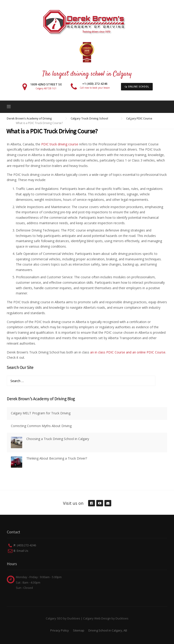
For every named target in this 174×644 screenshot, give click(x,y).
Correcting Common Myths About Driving (41, 426)
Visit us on (73, 503)
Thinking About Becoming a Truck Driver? (57, 458)
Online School (137, 87)
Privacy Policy (60, 630)
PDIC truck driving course (60, 144)
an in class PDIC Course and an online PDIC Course (128, 352)
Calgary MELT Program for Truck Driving (41, 413)
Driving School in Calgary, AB (108, 630)
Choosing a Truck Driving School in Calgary (58, 439)
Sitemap (79, 630)
